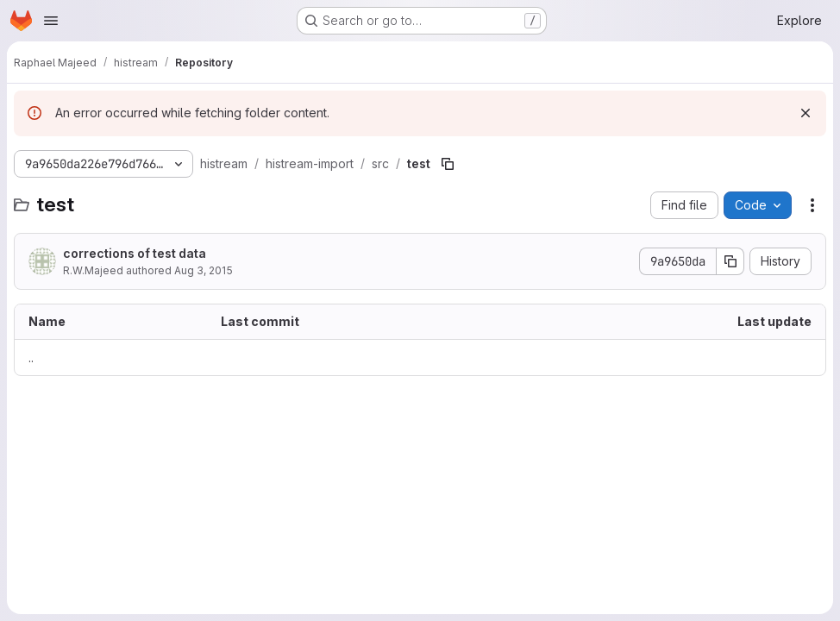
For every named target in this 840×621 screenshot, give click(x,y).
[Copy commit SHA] (730, 261)
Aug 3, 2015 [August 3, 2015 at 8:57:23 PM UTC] (204, 270)
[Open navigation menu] (51, 21)
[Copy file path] (448, 164)
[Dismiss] (806, 113)
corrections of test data (135, 253)
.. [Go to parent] (31, 358)
